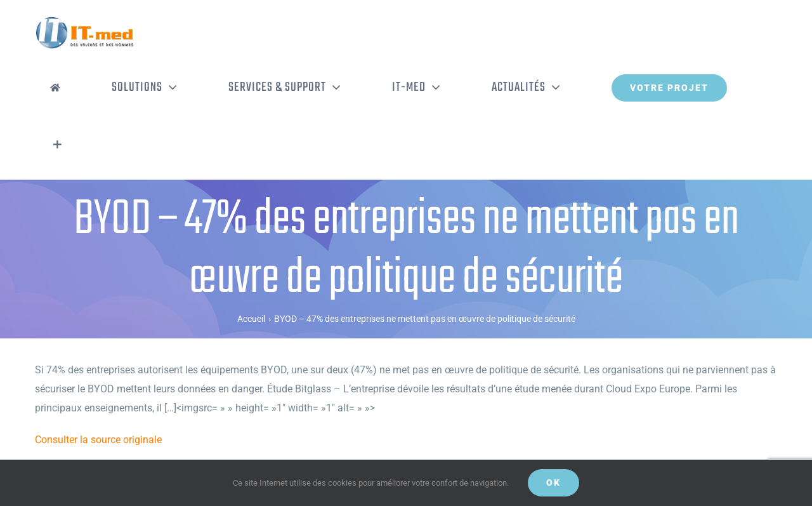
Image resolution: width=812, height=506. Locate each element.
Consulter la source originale (98, 440)
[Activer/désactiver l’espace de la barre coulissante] (57, 145)
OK (553, 483)
